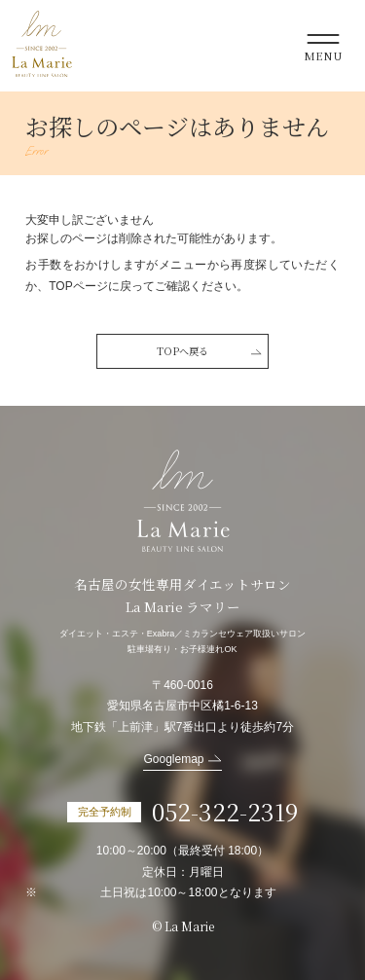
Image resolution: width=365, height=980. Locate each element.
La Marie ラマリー (42, 44)
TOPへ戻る (182, 351)
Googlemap (173, 759)
